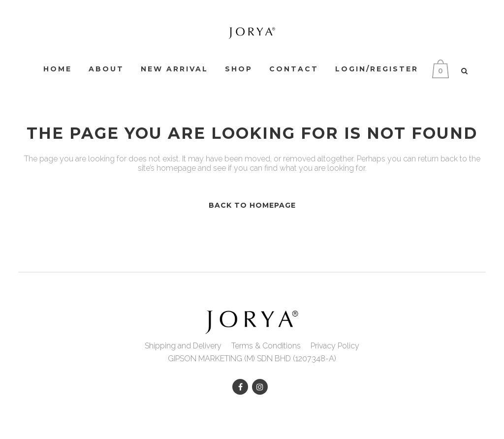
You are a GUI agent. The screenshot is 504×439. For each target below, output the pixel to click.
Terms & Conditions (266, 346)
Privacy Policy (335, 346)
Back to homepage (252, 205)
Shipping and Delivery (183, 346)
